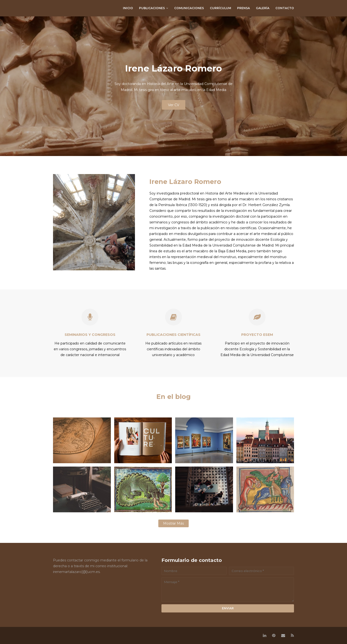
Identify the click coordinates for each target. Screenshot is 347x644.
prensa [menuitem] (244, 8)
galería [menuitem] (263, 8)
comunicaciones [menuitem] (189, 8)
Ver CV (174, 105)
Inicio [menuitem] (128, 8)
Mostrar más (173, 523)
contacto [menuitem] (285, 8)
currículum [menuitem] (220, 8)
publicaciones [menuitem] (152, 8)
